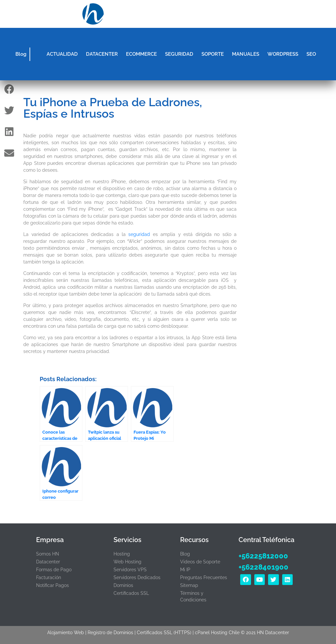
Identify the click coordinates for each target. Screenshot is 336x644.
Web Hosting (127, 562)
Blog (21, 54)
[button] (243, 14)
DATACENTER (102, 54)
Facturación (49, 577)
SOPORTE (213, 54)
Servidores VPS (130, 570)
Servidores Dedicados (137, 577)
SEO (311, 54)
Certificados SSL (131, 593)
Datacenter (48, 562)
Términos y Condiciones (193, 596)
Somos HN (48, 554)
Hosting (122, 554)
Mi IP (185, 570)
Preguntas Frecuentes (204, 577)
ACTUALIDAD (62, 54)
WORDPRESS (283, 54)
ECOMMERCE (141, 54)
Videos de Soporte (200, 562)
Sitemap (189, 585)
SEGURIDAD (179, 54)
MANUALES (246, 54)
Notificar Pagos (52, 585)
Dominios (123, 585)
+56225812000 (263, 556)
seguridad (139, 234)
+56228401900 (263, 567)
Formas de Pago (54, 570)
